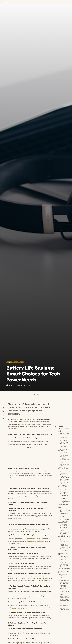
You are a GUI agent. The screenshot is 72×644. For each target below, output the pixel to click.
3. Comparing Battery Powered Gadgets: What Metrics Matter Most (63, 492)
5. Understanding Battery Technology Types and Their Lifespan (64, 530)
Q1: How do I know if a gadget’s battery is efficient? (65, 617)
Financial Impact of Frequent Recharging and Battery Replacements (64, 468)
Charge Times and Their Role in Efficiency (65, 501)
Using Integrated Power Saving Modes (65, 557)
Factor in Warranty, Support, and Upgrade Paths (65, 589)
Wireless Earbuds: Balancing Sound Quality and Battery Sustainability (64, 516)
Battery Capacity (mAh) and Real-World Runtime (65, 497)
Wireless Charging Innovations (64, 613)
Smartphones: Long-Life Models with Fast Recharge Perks (65, 521)
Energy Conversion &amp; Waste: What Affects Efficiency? (64, 463)
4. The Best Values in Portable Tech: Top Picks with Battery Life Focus (63, 510)
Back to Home (7, 2)
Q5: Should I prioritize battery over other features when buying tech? (65, 633)
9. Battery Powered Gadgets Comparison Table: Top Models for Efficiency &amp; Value (64, 594)
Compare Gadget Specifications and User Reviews (64, 585)
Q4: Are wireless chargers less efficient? (65, 628)
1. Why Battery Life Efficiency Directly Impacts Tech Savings (64, 454)
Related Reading (64, 637)
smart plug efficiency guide (20, 499)
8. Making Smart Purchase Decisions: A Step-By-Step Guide (63, 577)
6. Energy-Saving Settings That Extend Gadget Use (63, 546)
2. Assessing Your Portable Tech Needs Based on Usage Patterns (63, 473)
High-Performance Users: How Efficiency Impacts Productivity (65, 488)
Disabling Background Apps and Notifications (65, 549)
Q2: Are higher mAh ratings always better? (65, 621)
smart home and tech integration (34, 544)
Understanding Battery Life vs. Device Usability (65, 458)
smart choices (26, 429)
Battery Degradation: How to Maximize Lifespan (64, 539)
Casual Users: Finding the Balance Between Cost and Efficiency (65, 483)
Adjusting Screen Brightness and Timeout (64, 553)
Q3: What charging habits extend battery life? (65, 624)
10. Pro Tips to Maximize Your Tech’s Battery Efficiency (63, 600)
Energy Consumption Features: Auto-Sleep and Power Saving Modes (65, 505)
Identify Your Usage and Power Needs (64, 581)
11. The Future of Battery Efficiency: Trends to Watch (63, 603)
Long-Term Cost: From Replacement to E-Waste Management (65, 573)
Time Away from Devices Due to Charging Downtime (64, 568)
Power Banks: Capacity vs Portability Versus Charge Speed (65, 525)
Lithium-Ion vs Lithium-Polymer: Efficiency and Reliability (65, 534)
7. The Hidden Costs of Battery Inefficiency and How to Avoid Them (64, 560)
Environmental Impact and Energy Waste (65, 564)
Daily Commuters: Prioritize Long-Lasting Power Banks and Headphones (65, 478)
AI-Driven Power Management (64, 610)
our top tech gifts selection (45, 622)
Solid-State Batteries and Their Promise (65, 607)
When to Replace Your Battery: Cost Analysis (65, 543)
